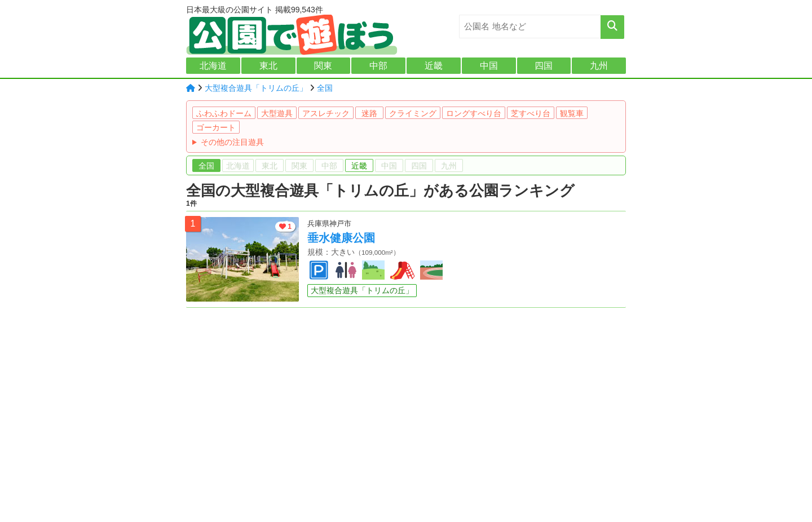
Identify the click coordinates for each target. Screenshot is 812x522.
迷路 (369, 113)
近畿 (434, 66)
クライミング (413, 113)
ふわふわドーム (224, 113)
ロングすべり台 (474, 113)
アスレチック (326, 113)
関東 (323, 66)
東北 (268, 66)
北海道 (213, 66)
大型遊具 (277, 113)
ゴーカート (216, 127)
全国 (325, 88)
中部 (378, 66)
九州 (599, 66)
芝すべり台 (531, 113)
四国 (544, 66)
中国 (489, 66)
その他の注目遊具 (232, 142)
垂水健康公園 (341, 238)
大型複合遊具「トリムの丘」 (256, 88)
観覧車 (572, 113)
